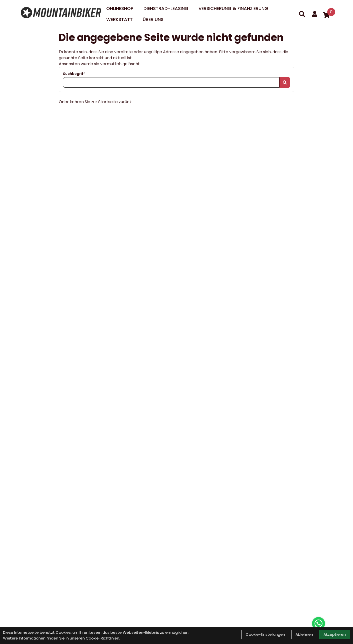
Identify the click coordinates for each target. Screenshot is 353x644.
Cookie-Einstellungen (265, 634)
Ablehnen (304, 634)
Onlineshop (120, 8)
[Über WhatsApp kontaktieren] (318, 624)
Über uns (153, 19)
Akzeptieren (335, 634)
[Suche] (302, 14)
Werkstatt (119, 19)
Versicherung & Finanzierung (233, 8)
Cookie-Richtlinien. (103, 638)
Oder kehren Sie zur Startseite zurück (95, 102)
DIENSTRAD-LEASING (166, 8)
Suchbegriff (74, 74)
